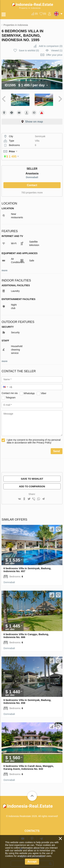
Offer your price (54, 55)
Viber (44, 388)
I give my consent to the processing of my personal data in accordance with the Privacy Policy (34, 436)
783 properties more (32, 188)
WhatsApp (29, 388)
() (36, 14)
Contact (32, 180)
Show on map (34, 122)
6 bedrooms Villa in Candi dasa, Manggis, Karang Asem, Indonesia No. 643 (29, 763)
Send (57, 446)
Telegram (11, 393)
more (4, 266)
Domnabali (32, 173)
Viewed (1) (57, 50)
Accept (32, 862)
